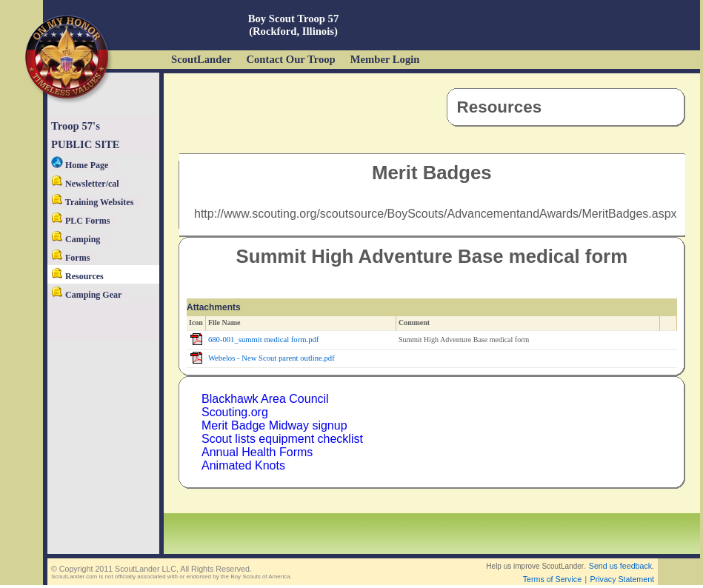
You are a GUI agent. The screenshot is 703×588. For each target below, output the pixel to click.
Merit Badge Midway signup (274, 425)
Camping (76, 239)
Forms (70, 258)
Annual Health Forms (257, 452)
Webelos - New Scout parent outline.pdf (271, 358)
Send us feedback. (622, 566)
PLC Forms (80, 221)
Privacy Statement (622, 579)
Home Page (80, 165)
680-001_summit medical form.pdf (263, 340)
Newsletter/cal (85, 184)
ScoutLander (201, 59)
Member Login (385, 59)
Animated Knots (243, 465)
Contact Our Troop (290, 59)
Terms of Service (552, 579)
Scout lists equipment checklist (282, 439)
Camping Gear (86, 295)
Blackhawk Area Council (265, 399)
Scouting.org (235, 412)
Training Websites (92, 202)
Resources (77, 276)
